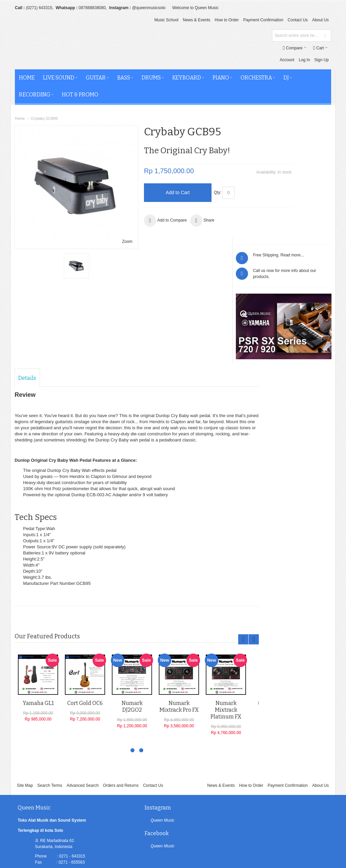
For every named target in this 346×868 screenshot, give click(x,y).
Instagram (137, 703)
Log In (253, 48)
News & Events (196, 20)
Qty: (196, 180)
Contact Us (298, 20)
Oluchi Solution (72, 840)
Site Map (25, 681)
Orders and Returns (121, 681)
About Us (320, 20)
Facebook (241, 703)
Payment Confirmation (263, 20)
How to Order (227, 20)
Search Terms (50, 681)
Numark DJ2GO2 (132, 603)
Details (28, 269)
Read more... (317, 130)
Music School (166, 20)
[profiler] (173, 852)
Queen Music (141, 716)
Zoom (105, 207)
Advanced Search (83, 681)
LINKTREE (45, 789)
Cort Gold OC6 (85, 600)
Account (235, 48)
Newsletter (225, 815)
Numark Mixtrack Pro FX (179, 603)
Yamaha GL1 (39, 600)
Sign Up (270, 48)
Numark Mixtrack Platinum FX (226, 607)
